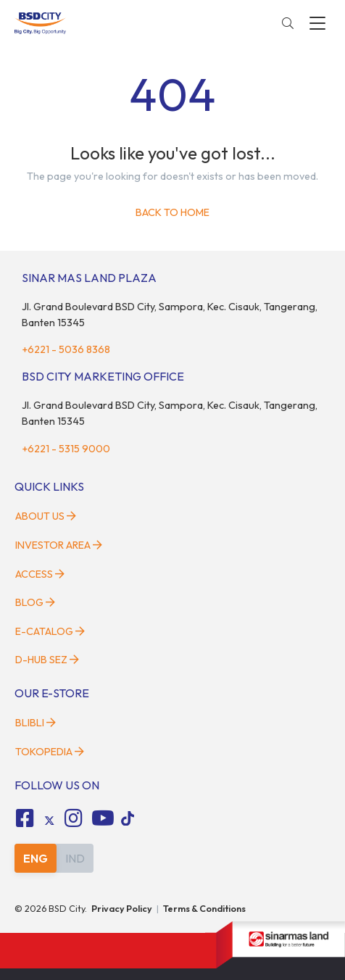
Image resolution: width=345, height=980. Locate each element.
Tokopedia (50, 752)
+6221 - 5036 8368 (66, 349)
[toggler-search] (288, 23)
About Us (46, 516)
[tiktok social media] (49, 821)
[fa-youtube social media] (103, 818)
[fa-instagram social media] (74, 818)
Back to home (172, 212)
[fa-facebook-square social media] (25, 818)
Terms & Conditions (204, 908)
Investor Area (59, 545)
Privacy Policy (122, 908)
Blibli (36, 723)
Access (40, 574)
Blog (35, 602)
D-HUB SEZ (47, 660)
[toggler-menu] (317, 23)
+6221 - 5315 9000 (66, 449)
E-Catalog (50, 631)
